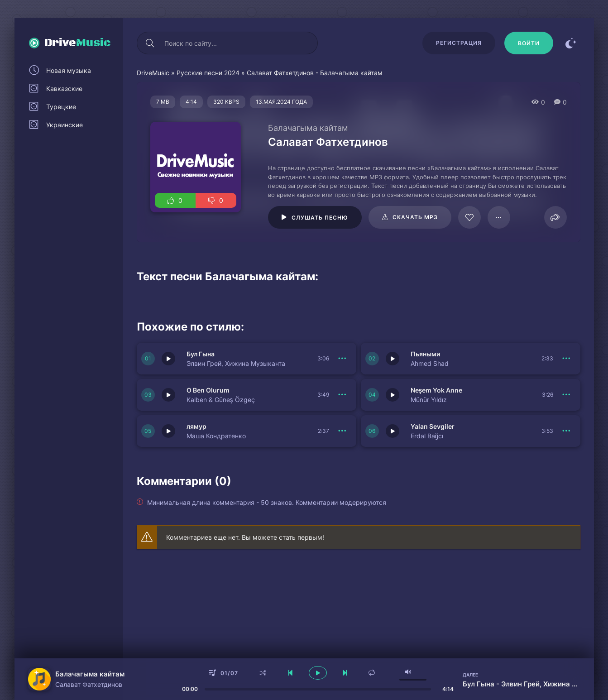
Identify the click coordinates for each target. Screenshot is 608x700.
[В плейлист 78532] (499, 217)
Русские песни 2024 (208, 73)
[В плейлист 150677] (343, 431)
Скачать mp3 (415, 217)
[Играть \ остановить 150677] (168, 431)
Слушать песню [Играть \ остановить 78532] (320, 218)
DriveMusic (153, 73)
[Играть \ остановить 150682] (393, 359)
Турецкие (61, 107)
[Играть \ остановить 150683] (168, 359)
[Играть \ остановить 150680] (393, 395)
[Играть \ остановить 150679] (393, 431)
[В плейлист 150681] (343, 395)
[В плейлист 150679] (567, 431)
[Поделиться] (555, 217)
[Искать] (150, 43)
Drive (78, 43)
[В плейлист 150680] (567, 395)
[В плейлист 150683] (343, 359)
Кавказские (64, 89)
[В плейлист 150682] (567, 359)
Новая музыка (69, 70)
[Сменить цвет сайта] (571, 43)
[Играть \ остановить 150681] (168, 395)
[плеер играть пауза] (318, 673)
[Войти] (529, 43)
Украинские (65, 125)
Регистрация (459, 43)
